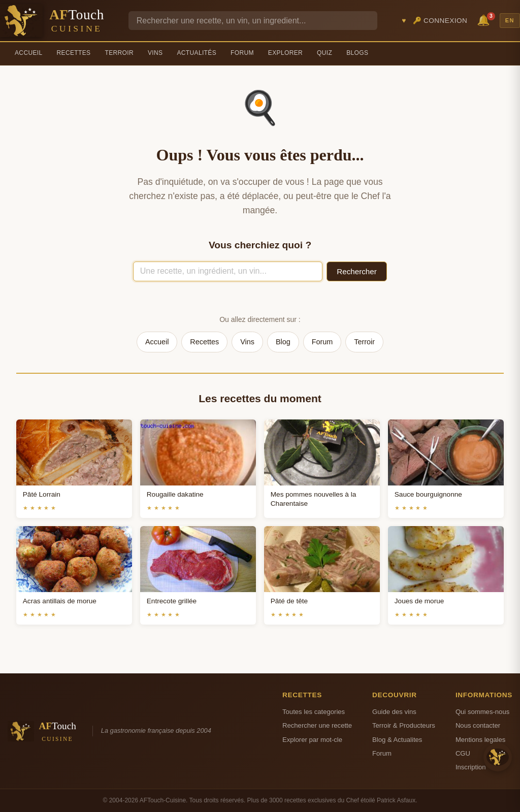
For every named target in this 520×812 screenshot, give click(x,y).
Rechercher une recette (317, 725)
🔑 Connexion (440, 21)
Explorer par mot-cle (312, 740)
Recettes (74, 53)
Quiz (324, 53)
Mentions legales (480, 740)
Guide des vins (394, 712)
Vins (155, 53)
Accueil (29, 53)
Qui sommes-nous (482, 712)
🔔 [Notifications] (485, 20)
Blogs (357, 53)
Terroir (119, 53)
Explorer (285, 53)
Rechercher (357, 271)
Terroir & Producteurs (404, 725)
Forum (242, 53)
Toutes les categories (314, 712)
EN (510, 20)
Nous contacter (478, 725)
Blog (283, 342)
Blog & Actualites (397, 740)
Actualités (197, 53)
